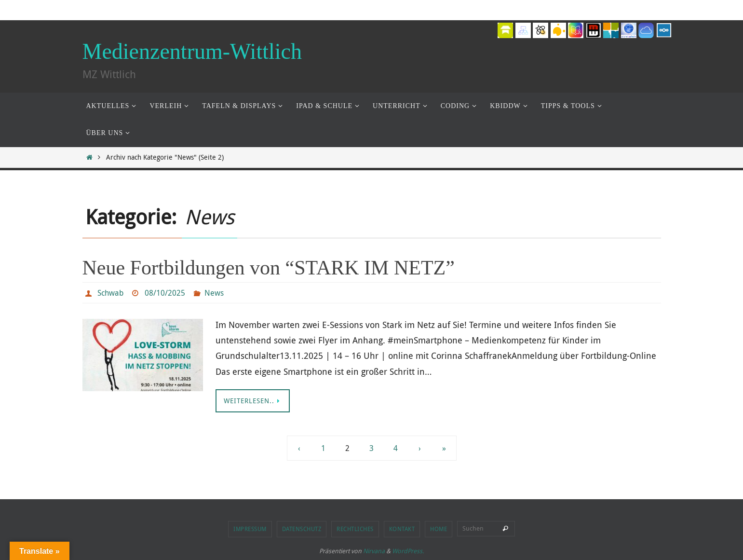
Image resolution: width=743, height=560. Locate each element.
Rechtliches (355, 529)
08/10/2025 (165, 293)
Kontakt (402, 529)
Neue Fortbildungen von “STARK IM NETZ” (269, 268)
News (214, 293)
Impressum (250, 529)
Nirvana (374, 551)
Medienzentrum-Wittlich (192, 51)
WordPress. (408, 551)
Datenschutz (302, 529)
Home (439, 529)
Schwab (110, 293)
